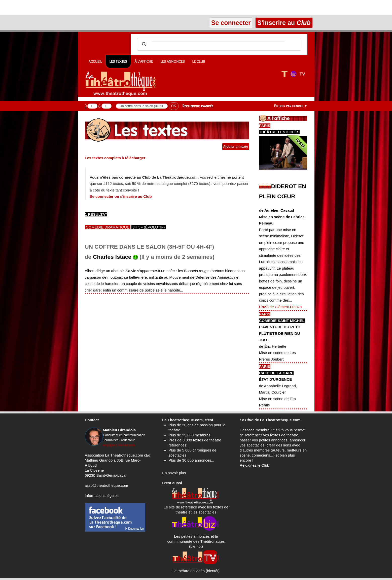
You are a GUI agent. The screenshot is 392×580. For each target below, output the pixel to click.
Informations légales (102, 495)
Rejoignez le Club (255, 465)
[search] (218, 44)
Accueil (95, 61)
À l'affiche (144, 61)
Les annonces (172, 61)
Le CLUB (199, 61)
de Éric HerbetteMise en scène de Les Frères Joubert (277, 353)
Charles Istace (112, 257)
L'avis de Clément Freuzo (280, 307)
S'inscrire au (284, 23)
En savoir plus (174, 473)
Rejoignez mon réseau (119, 445)
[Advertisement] (59, 8)
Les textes (118, 61)
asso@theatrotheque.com (106, 485)
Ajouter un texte (236, 147)
